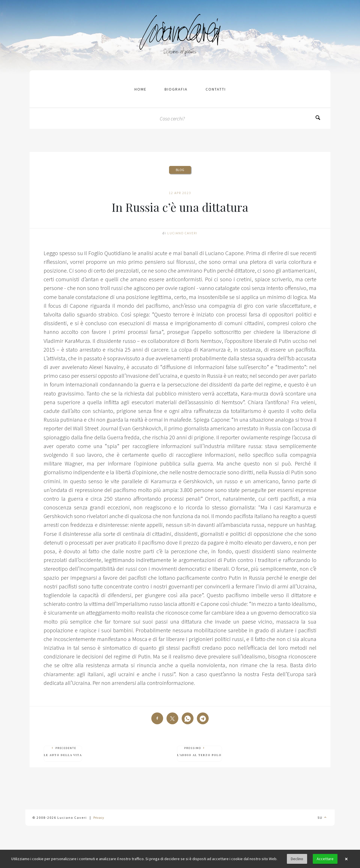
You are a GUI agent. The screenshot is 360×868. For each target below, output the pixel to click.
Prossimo (199, 752)
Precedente (63, 752)
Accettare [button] (325, 859)
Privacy (99, 818)
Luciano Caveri (182, 233)
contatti (216, 89)
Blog (180, 170)
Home (140, 89)
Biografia (176, 89)
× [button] (346, 859)
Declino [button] (297, 859)
